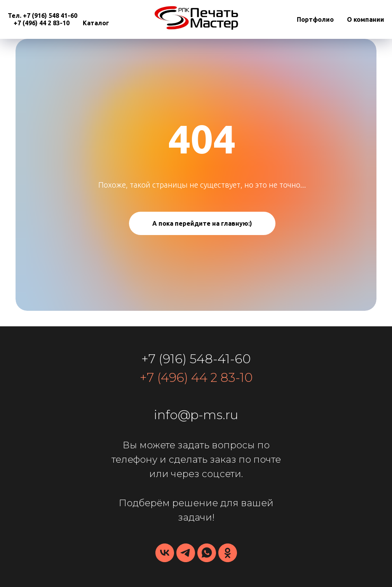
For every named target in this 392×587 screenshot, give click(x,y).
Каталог (96, 23)
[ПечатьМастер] (228, 553)
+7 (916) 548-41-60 (196, 359)
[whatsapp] (207, 553)
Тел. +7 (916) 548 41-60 (43, 16)
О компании (366, 19)
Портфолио (315, 19)
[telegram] (186, 553)
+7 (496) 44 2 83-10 (42, 23)
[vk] (165, 553)
